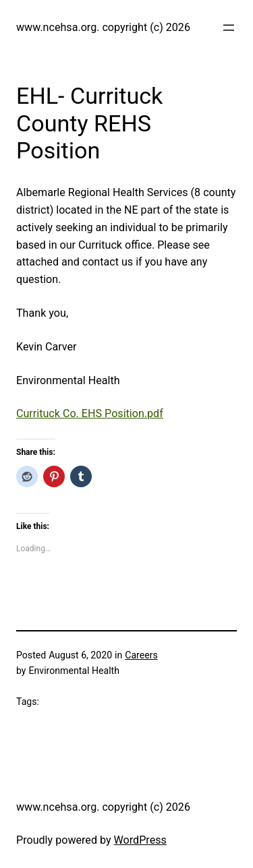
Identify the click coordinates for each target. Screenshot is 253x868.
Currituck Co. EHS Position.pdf (90, 413)
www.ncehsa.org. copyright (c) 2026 (103, 27)
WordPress (140, 840)
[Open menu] (229, 28)
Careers (141, 655)
